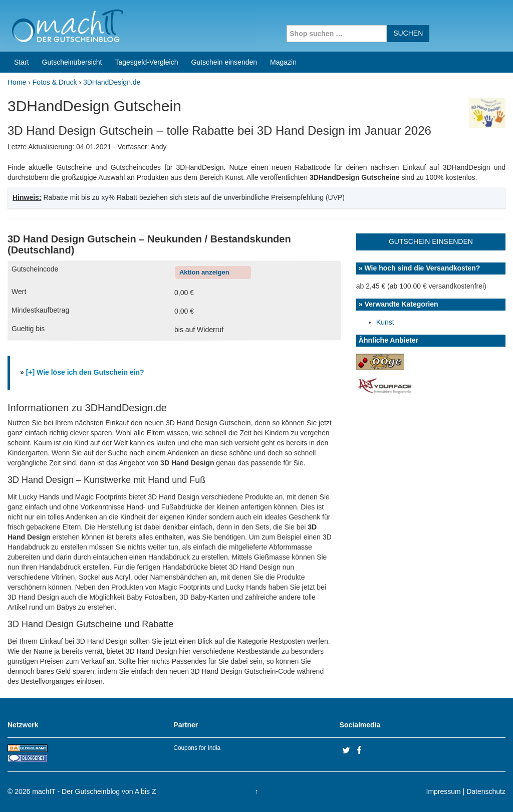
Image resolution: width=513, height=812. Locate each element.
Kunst (385, 322)
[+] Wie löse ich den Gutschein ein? (85, 372)
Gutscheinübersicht (72, 62)
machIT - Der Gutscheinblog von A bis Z (94, 791)
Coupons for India (197, 748)
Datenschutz (486, 791)
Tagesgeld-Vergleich (146, 62)
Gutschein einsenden (224, 62)
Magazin (283, 62)
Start (22, 62)
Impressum (444, 791)
